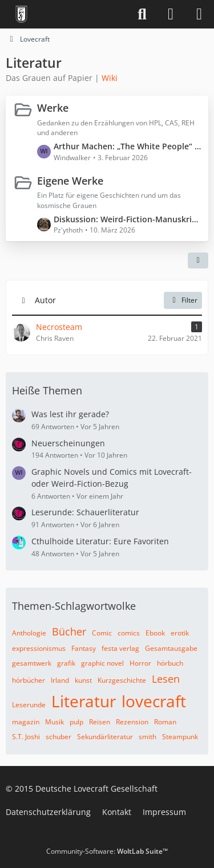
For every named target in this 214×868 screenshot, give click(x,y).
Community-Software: (107, 851)
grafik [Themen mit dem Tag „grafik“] (66, 663)
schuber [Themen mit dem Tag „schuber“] (58, 737)
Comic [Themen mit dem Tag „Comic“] (102, 633)
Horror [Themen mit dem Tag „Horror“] (140, 663)
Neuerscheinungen (68, 443)
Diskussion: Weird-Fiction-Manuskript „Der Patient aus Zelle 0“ (128, 219)
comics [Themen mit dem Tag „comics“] (129, 633)
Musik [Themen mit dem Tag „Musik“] (54, 722)
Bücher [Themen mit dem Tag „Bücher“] (69, 631)
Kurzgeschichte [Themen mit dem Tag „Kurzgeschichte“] (122, 680)
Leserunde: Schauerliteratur (85, 512)
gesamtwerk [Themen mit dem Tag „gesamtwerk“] (32, 663)
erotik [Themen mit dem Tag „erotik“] (180, 633)
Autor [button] (45, 300)
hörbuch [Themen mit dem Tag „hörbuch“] (170, 663)
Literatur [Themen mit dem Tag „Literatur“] (84, 701)
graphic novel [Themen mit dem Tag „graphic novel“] (102, 663)
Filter (183, 300)
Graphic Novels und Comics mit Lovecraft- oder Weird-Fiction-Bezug (112, 478)
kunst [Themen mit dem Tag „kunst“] (83, 680)
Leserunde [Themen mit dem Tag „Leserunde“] (29, 705)
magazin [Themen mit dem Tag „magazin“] (26, 722)
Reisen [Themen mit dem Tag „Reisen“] (100, 722)
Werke (53, 108)
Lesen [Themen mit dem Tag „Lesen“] (166, 679)
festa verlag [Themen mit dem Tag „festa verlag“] (120, 648)
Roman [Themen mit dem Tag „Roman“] (165, 722)
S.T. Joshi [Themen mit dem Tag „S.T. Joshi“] (26, 737)
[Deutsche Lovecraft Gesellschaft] (21, 14)
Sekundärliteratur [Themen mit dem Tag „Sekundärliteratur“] (105, 737)
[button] (198, 260)
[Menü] (199, 14)
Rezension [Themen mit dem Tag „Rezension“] (132, 722)
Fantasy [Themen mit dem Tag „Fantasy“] (84, 648)
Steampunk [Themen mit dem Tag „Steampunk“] (180, 737)
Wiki (110, 78)
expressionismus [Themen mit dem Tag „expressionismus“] (39, 648)
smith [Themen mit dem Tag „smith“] (148, 737)
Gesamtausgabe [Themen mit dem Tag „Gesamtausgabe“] (171, 648)
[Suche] (142, 14)
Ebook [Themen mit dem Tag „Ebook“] (155, 633)
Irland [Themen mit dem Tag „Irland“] (60, 680)
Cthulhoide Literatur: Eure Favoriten (100, 541)
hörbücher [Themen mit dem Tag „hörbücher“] (29, 680)
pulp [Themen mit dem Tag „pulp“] (76, 722)
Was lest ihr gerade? (70, 414)
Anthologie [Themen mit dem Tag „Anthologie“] (29, 633)
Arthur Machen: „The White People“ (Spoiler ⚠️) (128, 146)
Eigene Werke (70, 180)
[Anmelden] (171, 14)
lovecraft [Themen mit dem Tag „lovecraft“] (154, 701)
